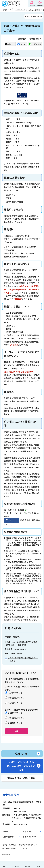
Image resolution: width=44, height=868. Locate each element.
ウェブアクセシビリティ (28, 845)
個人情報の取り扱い (10, 848)
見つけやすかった (15, 713)
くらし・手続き (34, 10)
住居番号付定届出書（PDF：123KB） (20, 398)
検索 (38, 866)
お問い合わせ (8, 837)
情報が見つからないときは (21, 778)
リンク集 (24, 848)
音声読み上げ (40, 6)
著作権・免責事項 (9, 845)
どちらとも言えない (16, 698)
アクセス (6, 831)
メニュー (5, 866)
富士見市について (30, 837)
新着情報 (27, 866)
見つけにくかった (15, 723)
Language (32, 6)
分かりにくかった (15, 703)
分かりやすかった (15, 693)
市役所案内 (27, 831)
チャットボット (16, 866)
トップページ (20, 10)
